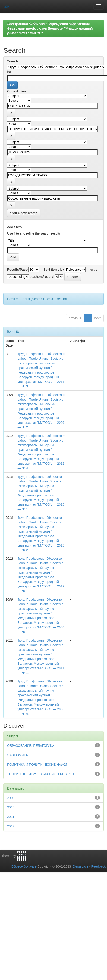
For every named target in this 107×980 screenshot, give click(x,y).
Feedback (99, 866)
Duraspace (81, 866)
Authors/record (42, 277)
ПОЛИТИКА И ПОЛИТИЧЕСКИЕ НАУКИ (37, 765)
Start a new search (24, 213)
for (9, 72)
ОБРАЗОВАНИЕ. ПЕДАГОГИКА (31, 746)
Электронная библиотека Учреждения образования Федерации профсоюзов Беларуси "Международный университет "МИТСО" (50, 28)
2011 (11, 817)
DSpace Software (24, 866)
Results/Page (17, 270)
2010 (11, 807)
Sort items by (54, 270)
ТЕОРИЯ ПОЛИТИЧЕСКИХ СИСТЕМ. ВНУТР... (42, 774)
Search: (13, 61)
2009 (11, 798)
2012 (11, 826)
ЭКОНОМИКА (17, 755)
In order (93, 270)
